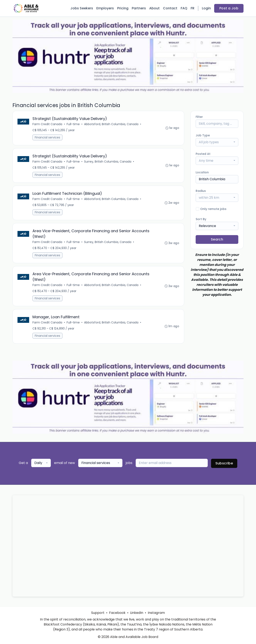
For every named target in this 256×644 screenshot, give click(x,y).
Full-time (73, 124)
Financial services (48, 138)
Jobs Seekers (82, 8)
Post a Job (229, 8)
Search (217, 239)
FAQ (184, 8)
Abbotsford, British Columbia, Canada (111, 124)
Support (98, 613)
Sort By (201, 219)
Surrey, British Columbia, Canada (108, 162)
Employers (105, 8)
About (154, 8)
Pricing (123, 8)
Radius (201, 191)
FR (193, 8)
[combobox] (217, 142)
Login (206, 8)
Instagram (156, 613)
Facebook (117, 613)
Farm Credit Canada (48, 124)
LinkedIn (137, 613)
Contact (170, 8)
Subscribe (224, 466)
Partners (139, 8)
